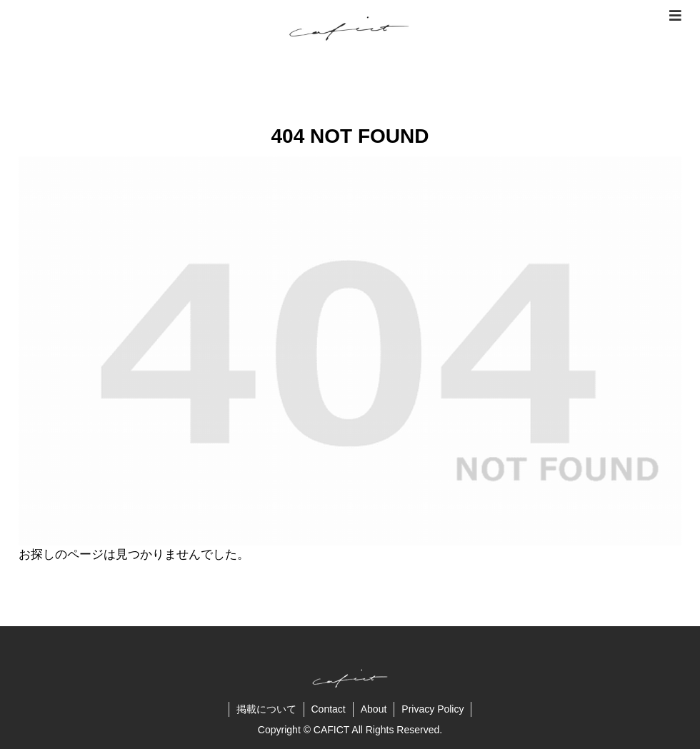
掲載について (266, 709)
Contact (329, 709)
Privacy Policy (432, 709)
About (374, 709)
